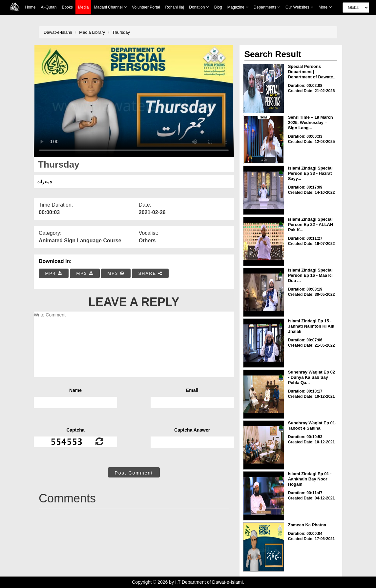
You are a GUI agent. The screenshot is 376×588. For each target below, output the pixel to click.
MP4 (54, 273)
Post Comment (134, 473)
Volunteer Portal (146, 7)
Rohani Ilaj (175, 7)
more (325, 7)
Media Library (92, 32)
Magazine (238, 7)
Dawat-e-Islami (58, 32)
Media (84, 7)
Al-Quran (49, 7)
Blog (218, 7)
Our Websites (299, 7)
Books (67, 7)
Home (30, 7)
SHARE (150, 273)
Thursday (121, 32)
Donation (199, 7)
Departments (267, 7)
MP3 (85, 273)
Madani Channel (110, 7)
